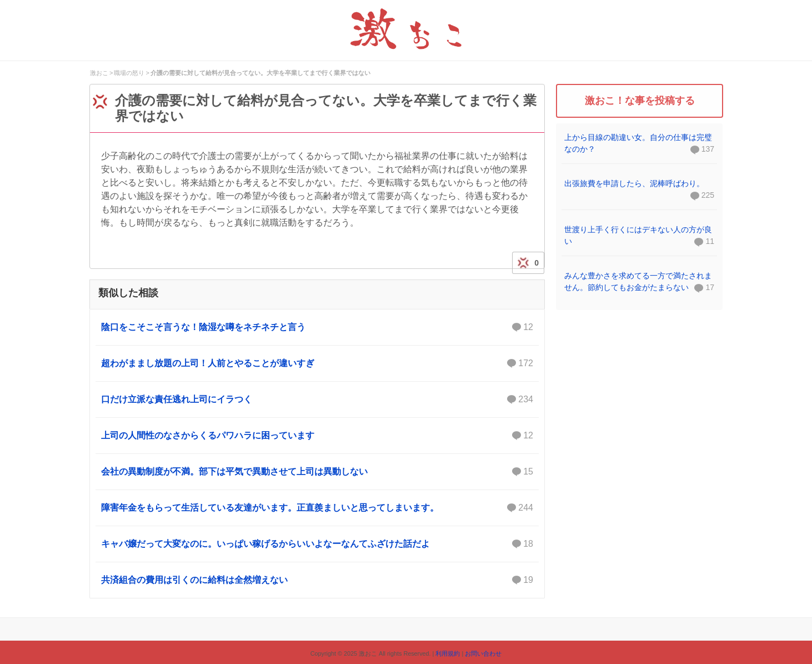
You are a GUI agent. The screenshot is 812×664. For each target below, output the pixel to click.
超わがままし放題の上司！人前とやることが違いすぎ (317, 363)
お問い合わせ (483, 653)
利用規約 (448, 653)
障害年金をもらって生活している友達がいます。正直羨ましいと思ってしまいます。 (317, 508)
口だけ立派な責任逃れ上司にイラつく (317, 400)
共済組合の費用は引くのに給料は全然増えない (317, 580)
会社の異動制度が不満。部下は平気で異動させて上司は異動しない (317, 472)
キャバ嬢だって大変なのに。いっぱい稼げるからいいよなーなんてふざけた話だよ (317, 544)
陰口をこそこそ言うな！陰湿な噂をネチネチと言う (317, 327)
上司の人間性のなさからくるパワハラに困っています (317, 436)
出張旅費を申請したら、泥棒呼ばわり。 (634, 183)
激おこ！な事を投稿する (640, 101)
